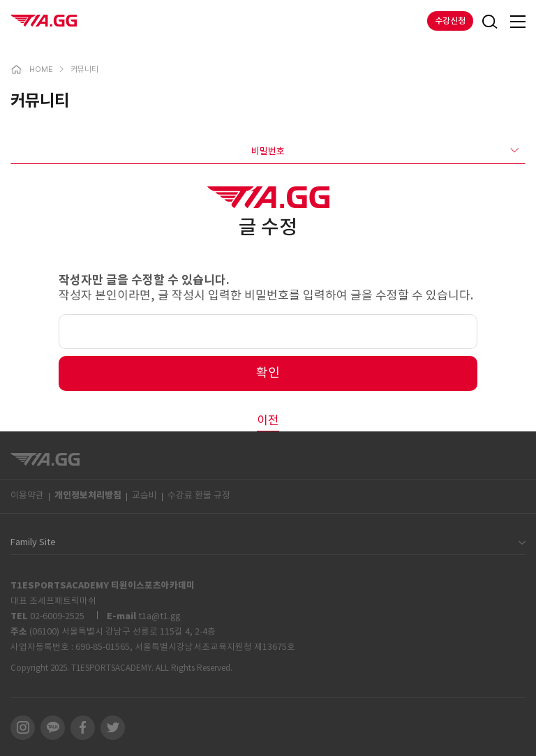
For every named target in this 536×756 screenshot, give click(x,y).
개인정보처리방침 (88, 496)
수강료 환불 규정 (199, 496)
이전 (268, 421)
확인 (268, 373)
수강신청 (450, 21)
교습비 (144, 496)
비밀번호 (385, 151)
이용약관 (27, 496)
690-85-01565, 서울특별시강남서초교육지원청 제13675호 (185, 647)
